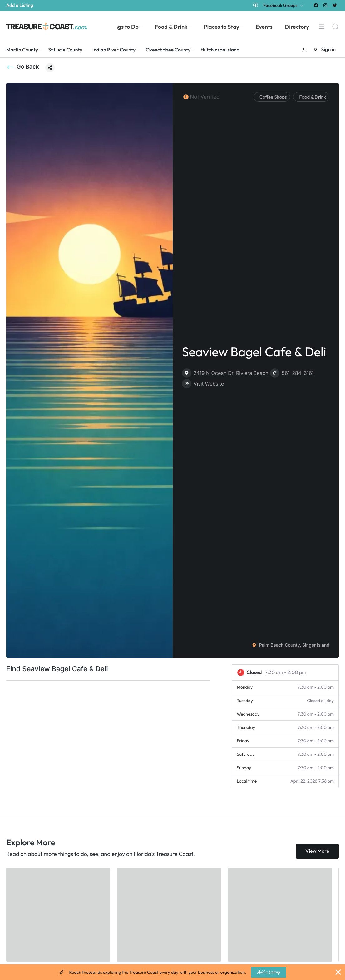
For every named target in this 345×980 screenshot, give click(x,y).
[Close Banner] (338, 972)
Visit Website (203, 384)
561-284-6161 (292, 373)
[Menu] (322, 27)
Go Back (23, 67)
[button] (304, 50)
